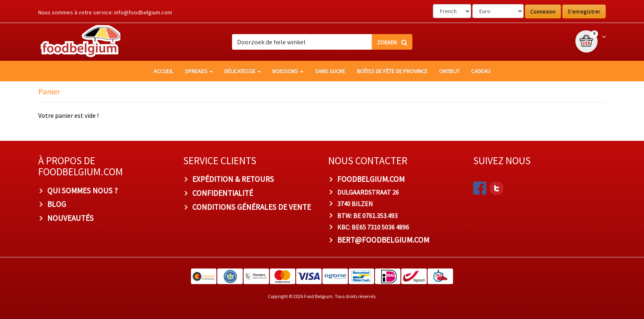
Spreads (199, 71)
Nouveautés (70, 218)
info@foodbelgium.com (143, 12)
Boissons (288, 71)
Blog (57, 204)
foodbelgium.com (371, 179)
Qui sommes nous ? (83, 190)
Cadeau (481, 71)
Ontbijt (449, 71)
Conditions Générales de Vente (252, 207)
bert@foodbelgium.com (383, 240)
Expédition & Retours (233, 179)
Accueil (163, 71)
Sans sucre (330, 71)
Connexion (543, 11)
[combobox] (322, 42)
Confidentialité (223, 193)
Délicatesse (243, 71)
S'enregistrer (584, 11)
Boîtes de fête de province (392, 71)
